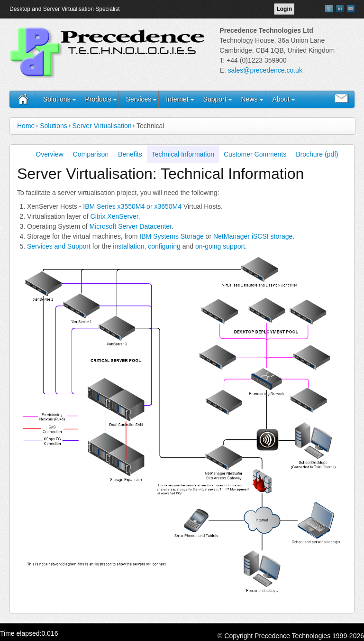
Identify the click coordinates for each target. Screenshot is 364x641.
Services (139, 99)
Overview (49, 154)
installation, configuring (146, 246)
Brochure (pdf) (317, 154)
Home (26, 126)
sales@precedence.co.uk (265, 70)
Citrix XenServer (114, 216)
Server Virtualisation (102, 126)
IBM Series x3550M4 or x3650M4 (132, 206)
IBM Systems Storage (171, 236)
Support (215, 99)
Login (284, 9)
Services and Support (59, 246)
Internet (177, 99)
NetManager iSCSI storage (253, 236)
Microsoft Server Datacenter (131, 226)
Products (98, 99)
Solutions (57, 99)
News (250, 99)
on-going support (220, 246)
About (281, 99)
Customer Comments (255, 154)
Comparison (91, 154)
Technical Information (183, 154)
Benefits (130, 154)
